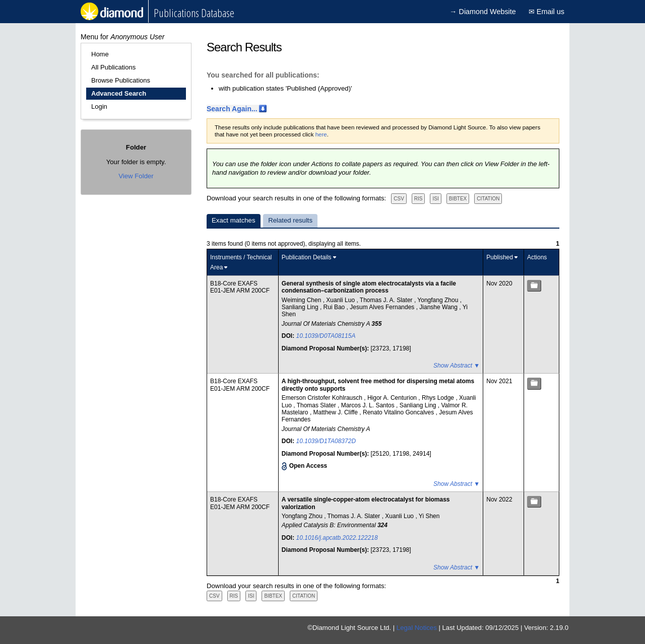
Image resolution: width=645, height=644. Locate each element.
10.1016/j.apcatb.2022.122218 (337, 538)
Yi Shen (429, 516)
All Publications (113, 67)
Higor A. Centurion (393, 398)
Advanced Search (119, 93)
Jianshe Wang (439, 307)
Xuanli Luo (341, 300)
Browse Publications (121, 80)
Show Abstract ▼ (457, 366)
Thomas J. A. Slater (387, 300)
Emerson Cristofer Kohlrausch (323, 398)
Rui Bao (335, 307)
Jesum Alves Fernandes (383, 307)
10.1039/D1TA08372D (326, 441)
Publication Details (307, 257)
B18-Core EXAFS (234, 283)
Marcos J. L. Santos (369, 405)
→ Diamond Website (483, 12)
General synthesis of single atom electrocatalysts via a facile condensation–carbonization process (369, 287)
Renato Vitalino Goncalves (399, 412)
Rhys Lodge (439, 398)
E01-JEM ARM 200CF (240, 291)
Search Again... (232, 109)
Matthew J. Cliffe (337, 412)
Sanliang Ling (301, 307)
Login (99, 106)
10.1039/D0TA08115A (326, 336)
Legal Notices (417, 628)
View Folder (136, 176)
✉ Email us (546, 12)
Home (100, 54)
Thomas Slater (317, 405)
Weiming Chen (302, 300)
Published (500, 257)
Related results (290, 220)
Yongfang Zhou (438, 300)
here (321, 134)
